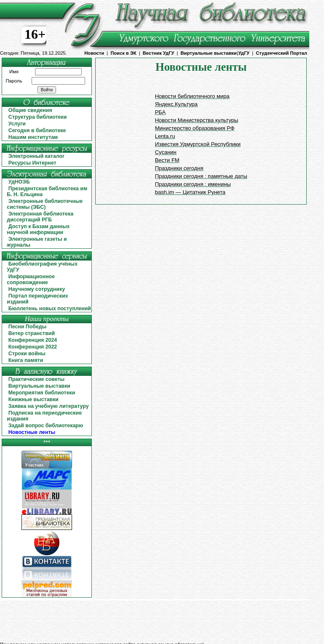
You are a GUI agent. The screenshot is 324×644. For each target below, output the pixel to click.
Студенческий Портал (281, 53)
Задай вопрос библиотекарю (46, 426)
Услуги (17, 124)
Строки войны (27, 354)
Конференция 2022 (33, 347)
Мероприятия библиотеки (42, 393)
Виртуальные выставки (209, 53)
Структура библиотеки (38, 117)
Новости (94, 53)
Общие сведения (30, 110)
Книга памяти (26, 360)
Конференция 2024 (33, 340)
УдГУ (244, 53)
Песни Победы (27, 327)
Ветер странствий (32, 333)
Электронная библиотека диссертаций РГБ (40, 217)
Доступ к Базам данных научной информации (38, 229)
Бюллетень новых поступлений (50, 309)
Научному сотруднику (37, 289)
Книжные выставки (33, 399)
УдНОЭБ (19, 182)
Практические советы (36, 379)
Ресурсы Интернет (32, 163)
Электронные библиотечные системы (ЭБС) (45, 204)
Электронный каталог (36, 156)
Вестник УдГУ (159, 53)
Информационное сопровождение (31, 279)
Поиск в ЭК (123, 53)
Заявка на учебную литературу (49, 406)
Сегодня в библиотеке (37, 130)
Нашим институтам (33, 137)
